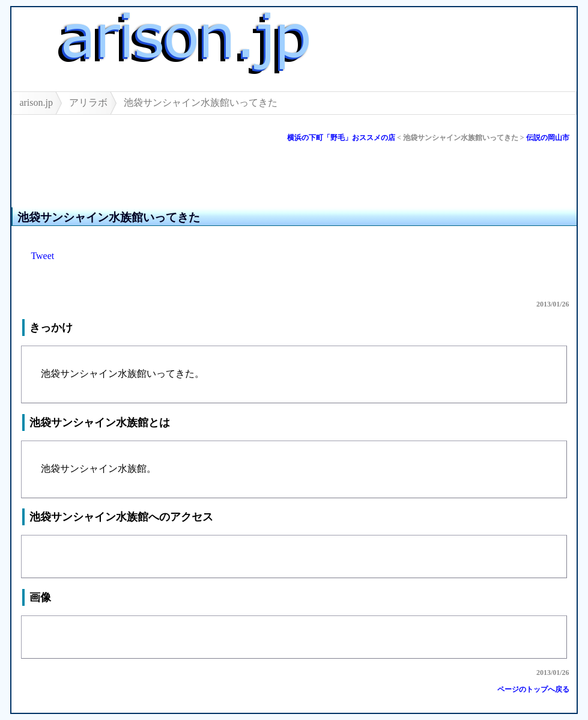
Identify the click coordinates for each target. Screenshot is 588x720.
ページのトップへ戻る (533, 689)
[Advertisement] (152, 179)
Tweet (42, 256)
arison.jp (36, 102)
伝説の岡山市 (548, 138)
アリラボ (88, 102)
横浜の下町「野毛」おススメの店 (341, 138)
